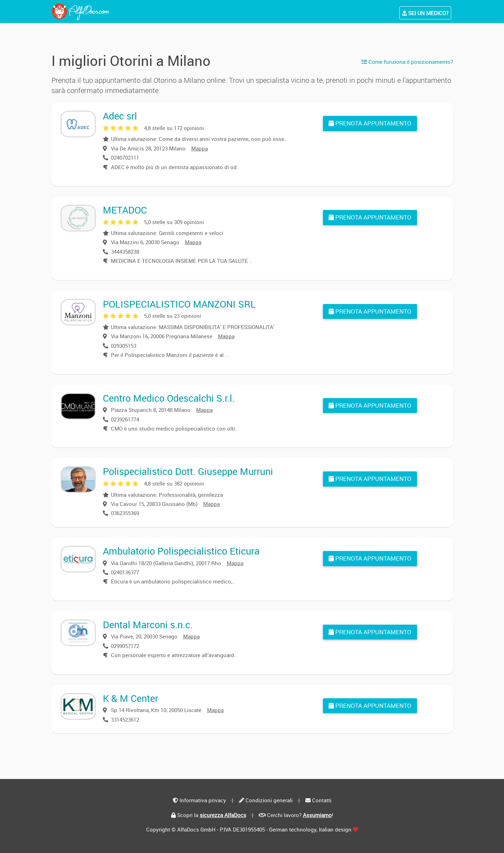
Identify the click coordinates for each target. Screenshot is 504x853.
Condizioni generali (269, 800)
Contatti (322, 800)
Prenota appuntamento (370, 123)
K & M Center (130, 698)
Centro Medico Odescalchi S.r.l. (169, 398)
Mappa (200, 148)
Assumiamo (317, 815)
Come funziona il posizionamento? (407, 62)
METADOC (125, 210)
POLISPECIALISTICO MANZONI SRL (179, 304)
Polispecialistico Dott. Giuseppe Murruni (188, 471)
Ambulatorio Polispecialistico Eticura (181, 551)
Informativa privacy (203, 800)
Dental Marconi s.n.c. (148, 625)
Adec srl (120, 116)
